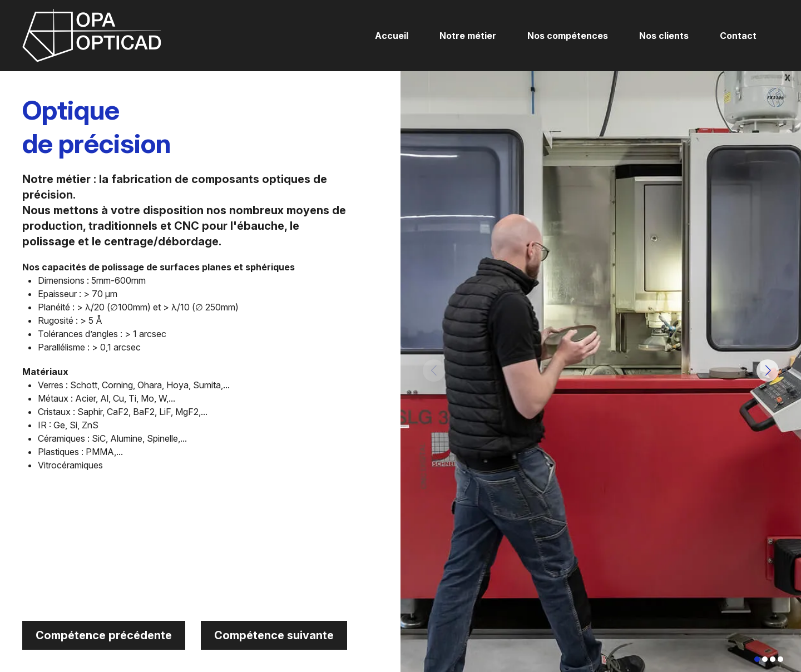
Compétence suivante (274, 635)
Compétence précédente (104, 635)
